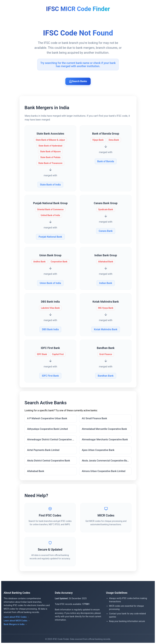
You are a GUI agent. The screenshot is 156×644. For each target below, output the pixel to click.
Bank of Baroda (106, 161)
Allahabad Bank (36, 471)
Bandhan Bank (106, 376)
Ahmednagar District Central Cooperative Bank (52, 440)
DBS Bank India (50, 329)
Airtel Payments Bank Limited (43, 450)
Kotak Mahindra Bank (106, 329)
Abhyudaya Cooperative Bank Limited (47, 429)
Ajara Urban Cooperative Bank (98, 450)
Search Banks (78, 81)
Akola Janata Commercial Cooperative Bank (106, 461)
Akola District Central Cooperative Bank (49, 461)
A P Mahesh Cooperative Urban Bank (47, 418)
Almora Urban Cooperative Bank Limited (104, 471)
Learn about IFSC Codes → (16, 617)
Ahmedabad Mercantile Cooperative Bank (104, 429)
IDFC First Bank (50, 376)
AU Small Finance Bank (94, 418)
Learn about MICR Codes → (17, 621)
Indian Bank (106, 283)
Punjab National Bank (50, 237)
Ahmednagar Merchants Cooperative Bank (105, 440)
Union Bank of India (50, 283)
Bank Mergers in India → (15, 624)
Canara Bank (106, 231)
